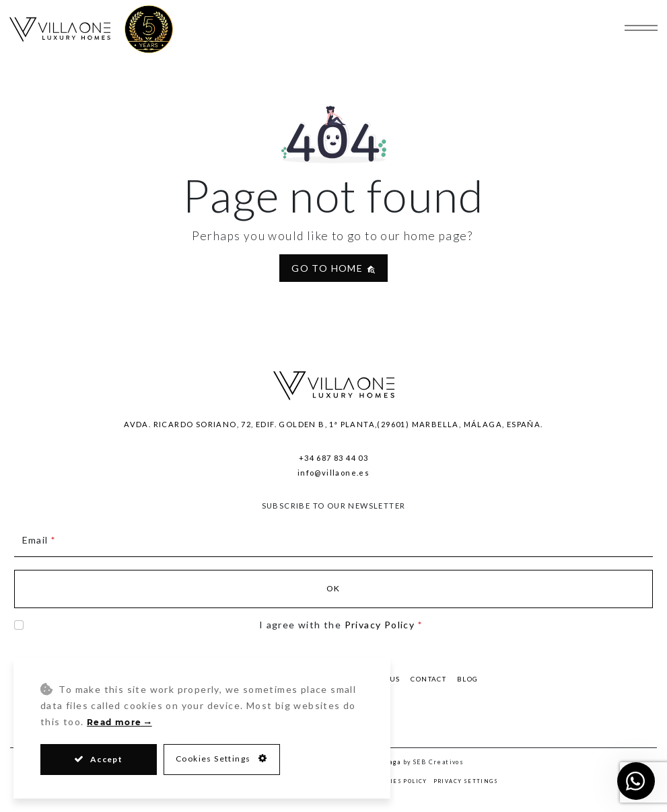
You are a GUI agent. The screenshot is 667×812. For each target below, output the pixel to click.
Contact (428, 679)
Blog (468, 679)
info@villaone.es (333, 473)
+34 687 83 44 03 (333, 458)
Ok (333, 588)
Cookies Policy (400, 781)
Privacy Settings (466, 781)
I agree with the (341, 625)
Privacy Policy (380, 625)
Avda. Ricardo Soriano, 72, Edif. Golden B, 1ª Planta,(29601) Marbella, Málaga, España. (333, 424)
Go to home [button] (333, 268)
